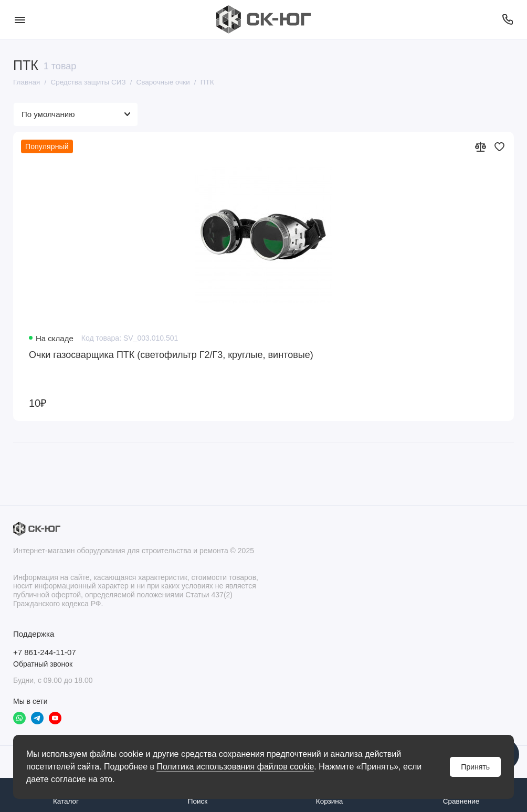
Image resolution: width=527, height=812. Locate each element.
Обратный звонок (43, 664)
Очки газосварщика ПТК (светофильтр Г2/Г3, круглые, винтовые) (171, 355)
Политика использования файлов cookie (235, 767)
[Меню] (20, 19)
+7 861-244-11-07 (45, 652)
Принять (475, 767)
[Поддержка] (507, 19)
